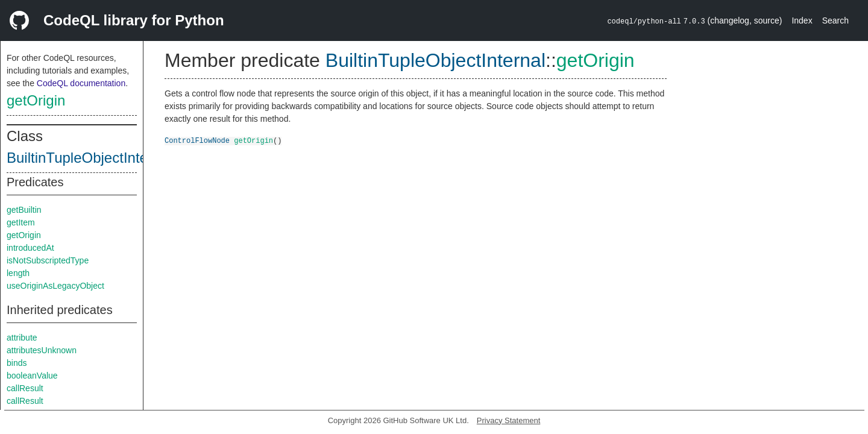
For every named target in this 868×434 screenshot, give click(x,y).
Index (802, 20)
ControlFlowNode (197, 140)
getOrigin (36, 100)
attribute (22, 338)
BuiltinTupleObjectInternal (89, 158)
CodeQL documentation (81, 83)
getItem (21, 222)
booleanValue (32, 376)
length (18, 273)
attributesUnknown (42, 350)
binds (17, 363)
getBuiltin (24, 210)
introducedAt (30, 248)
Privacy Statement (509, 420)
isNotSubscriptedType (48, 260)
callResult (25, 388)
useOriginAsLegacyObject (55, 286)
